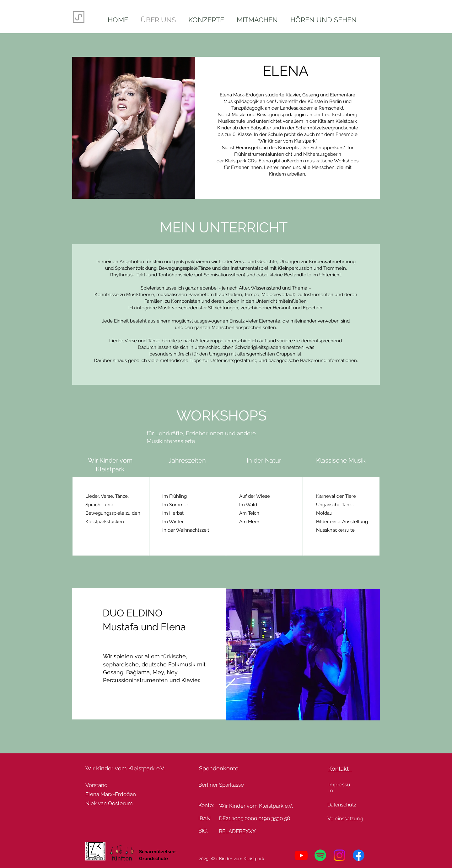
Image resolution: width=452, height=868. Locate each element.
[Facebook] (359, 855)
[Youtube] (301, 855)
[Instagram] (339, 855)
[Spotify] (320, 855)
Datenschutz (342, 805)
